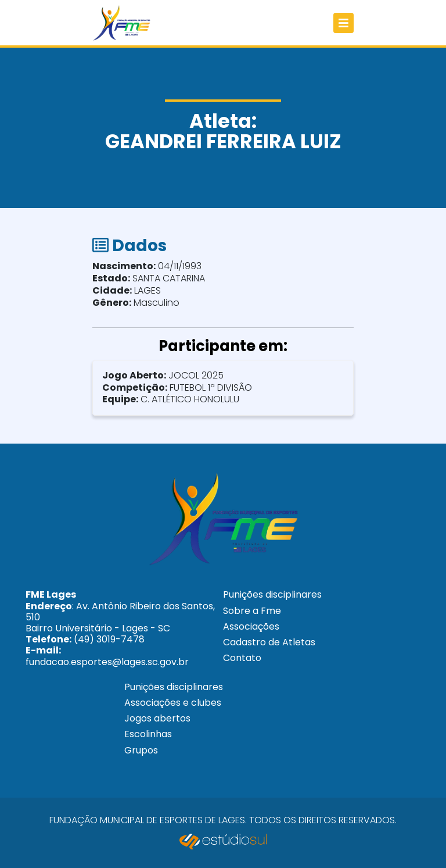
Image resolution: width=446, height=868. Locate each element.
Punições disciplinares (272, 594)
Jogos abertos (157, 718)
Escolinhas (148, 734)
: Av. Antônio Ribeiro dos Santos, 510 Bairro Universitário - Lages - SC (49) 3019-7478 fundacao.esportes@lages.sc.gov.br (120, 628)
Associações (251, 626)
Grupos (141, 750)
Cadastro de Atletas (269, 642)
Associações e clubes (173, 703)
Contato (242, 658)
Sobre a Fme (252, 611)
